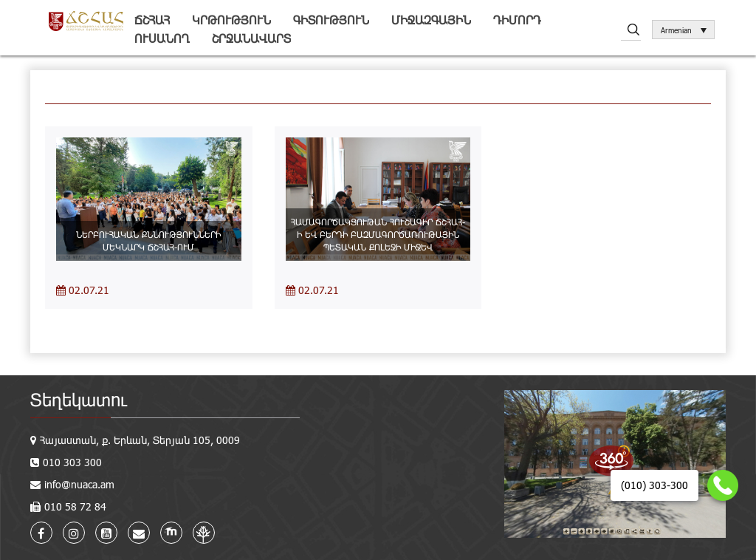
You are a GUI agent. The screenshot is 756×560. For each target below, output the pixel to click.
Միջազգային (431, 20)
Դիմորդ (517, 20)
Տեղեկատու (79, 399)
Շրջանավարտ (251, 38)
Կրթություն (231, 20)
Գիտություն (331, 20)
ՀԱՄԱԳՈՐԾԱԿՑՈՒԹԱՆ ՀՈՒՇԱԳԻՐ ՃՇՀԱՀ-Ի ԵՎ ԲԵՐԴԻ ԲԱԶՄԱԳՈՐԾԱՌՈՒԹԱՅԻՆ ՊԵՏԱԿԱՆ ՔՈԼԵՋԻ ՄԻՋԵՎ (378, 234)
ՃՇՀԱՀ (152, 20)
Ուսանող (162, 38)
